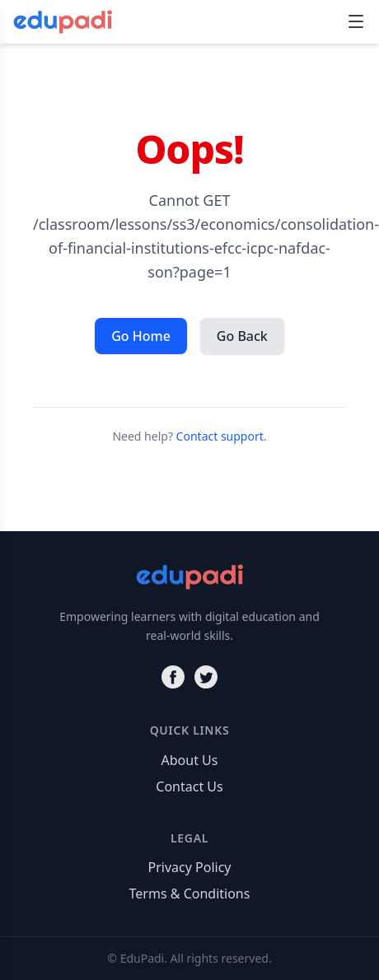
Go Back (242, 336)
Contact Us (189, 786)
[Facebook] (173, 677)
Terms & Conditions (190, 894)
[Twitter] (206, 677)
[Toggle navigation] (356, 21)
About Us (190, 760)
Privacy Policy (190, 867)
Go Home (141, 336)
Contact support (220, 436)
